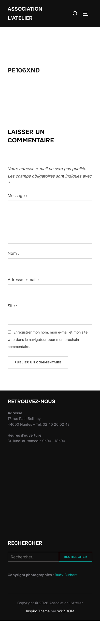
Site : (12, 306)
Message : (17, 196)
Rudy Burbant (66, 575)
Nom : (13, 253)
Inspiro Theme (38, 611)
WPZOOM (66, 611)
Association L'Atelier (25, 14)
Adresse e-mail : (23, 280)
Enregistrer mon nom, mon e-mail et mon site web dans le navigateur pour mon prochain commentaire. (48, 339)
